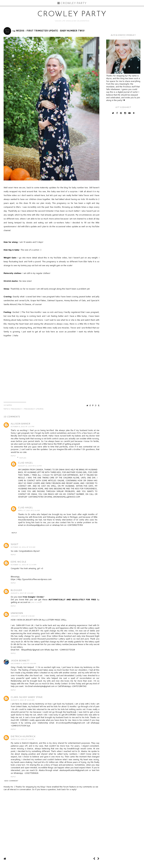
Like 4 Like (36, 602)
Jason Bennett (20, 661)
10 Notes (8, 405)
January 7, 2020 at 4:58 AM (23, 616)
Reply (13, 456)
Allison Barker (21, 424)
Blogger (16, 590)
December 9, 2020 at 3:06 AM (23, 663)
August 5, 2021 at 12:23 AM (23, 700)
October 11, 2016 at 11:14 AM (24, 565)
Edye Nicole (19, 562)
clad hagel (26, 463)
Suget (15, 544)
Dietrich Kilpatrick (23, 736)
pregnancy (16, 409)
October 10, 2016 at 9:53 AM (23, 547)
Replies (23, 458)
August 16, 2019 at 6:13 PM (30, 466)
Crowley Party (72, 3)
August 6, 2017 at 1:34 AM (22, 593)
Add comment (11, 781)
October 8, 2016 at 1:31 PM (23, 427)
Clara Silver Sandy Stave (27, 697)
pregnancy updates (34, 409)
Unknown (17, 613)
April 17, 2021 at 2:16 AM (29, 510)
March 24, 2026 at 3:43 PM (22, 739)
